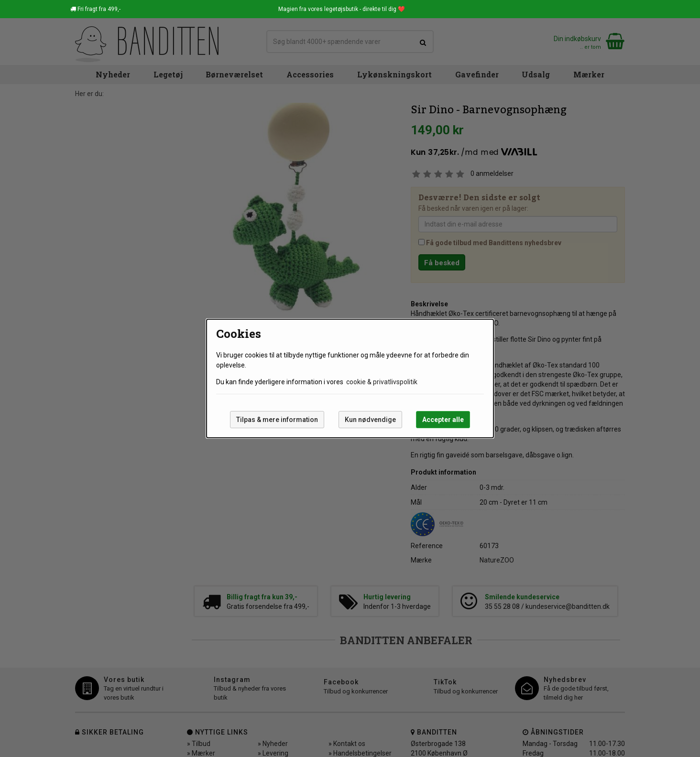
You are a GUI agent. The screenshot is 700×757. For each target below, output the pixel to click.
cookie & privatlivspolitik (382, 382)
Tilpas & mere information (277, 420)
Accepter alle (443, 420)
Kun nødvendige (370, 420)
